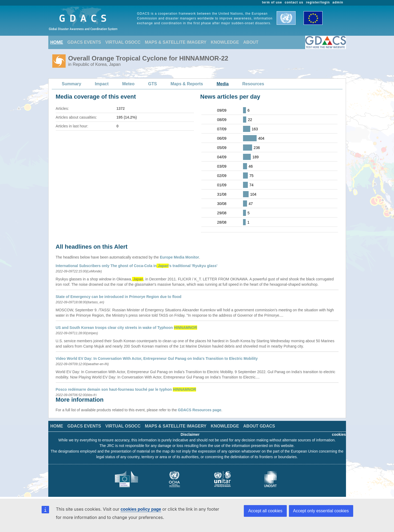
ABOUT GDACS (259, 426)
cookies (339, 434)
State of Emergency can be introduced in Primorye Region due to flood (119, 297)
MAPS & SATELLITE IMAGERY (176, 42)
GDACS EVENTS (84, 42)
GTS (152, 84)
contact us (294, 2)
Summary (72, 84)
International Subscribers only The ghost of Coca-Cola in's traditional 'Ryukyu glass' (137, 266)
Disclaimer (190, 434)
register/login (318, 2)
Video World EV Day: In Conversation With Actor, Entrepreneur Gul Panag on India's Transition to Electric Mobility (157, 358)
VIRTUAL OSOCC (123, 42)
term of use (272, 2)
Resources (253, 84)
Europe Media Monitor (179, 257)
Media (223, 84)
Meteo (128, 84)
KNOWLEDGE (225, 42)
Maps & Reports (187, 84)
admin (338, 2)
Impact (102, 84)
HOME (57, 42)
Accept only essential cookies (321, 511)
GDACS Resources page (200, 410)
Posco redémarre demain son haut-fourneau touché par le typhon (126, 389)
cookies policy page (141, 509)
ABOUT (251, 42)
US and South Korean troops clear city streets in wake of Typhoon (126, 328)
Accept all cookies (265, 511)
